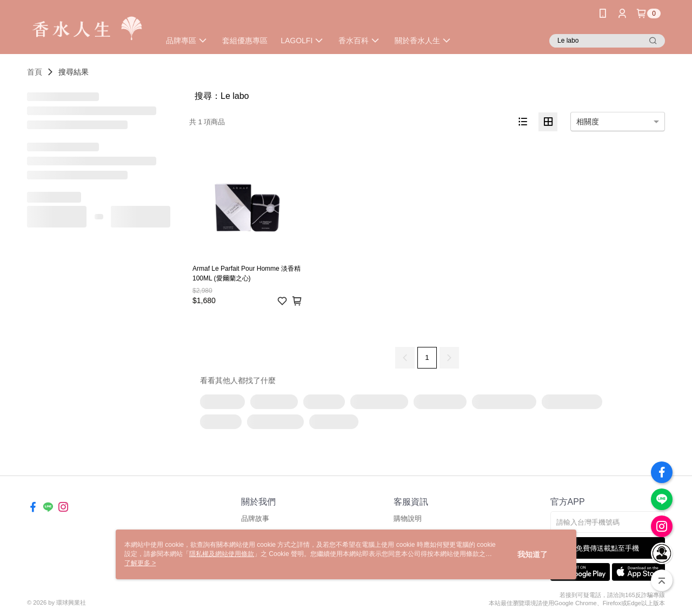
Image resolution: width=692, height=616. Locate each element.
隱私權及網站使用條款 (222, 554)
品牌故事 (255, 518)
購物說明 (408, 518)
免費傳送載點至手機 (607, 548)
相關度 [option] (588, 122)
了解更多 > (140, 563)
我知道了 (533, 554)
